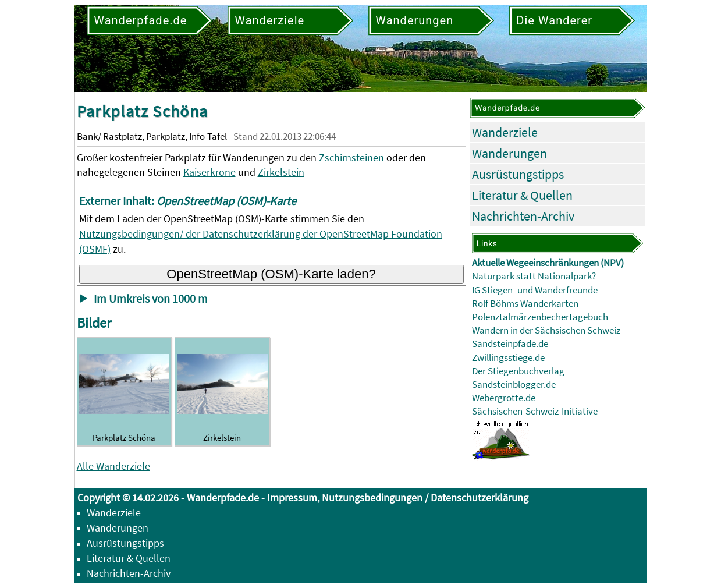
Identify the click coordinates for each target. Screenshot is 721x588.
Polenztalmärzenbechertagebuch (540, 317)
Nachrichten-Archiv (523, 216)
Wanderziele (505, 132)
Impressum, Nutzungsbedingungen (345, 497)
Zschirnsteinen (351, 157)
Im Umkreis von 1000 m (151, 299)
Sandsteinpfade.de (510, 344)
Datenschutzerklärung (480, 497)
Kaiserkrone (209, 172)
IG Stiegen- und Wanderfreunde (535, 290)
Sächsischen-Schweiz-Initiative (535, 411)
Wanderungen (509, 153)
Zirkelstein (281, 172)
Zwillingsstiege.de (508, 358)
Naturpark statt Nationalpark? (534, 276)
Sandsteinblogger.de (514, 385)
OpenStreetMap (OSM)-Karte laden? (271, 274)
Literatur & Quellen (522, 195)
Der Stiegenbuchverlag (518, 371)
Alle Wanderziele (113, 466)
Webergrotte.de (504, 398)
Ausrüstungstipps (518, 174)
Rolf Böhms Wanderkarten (525, 304)
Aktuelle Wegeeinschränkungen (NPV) (548, 263)
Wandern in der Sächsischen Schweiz (546, 330)
